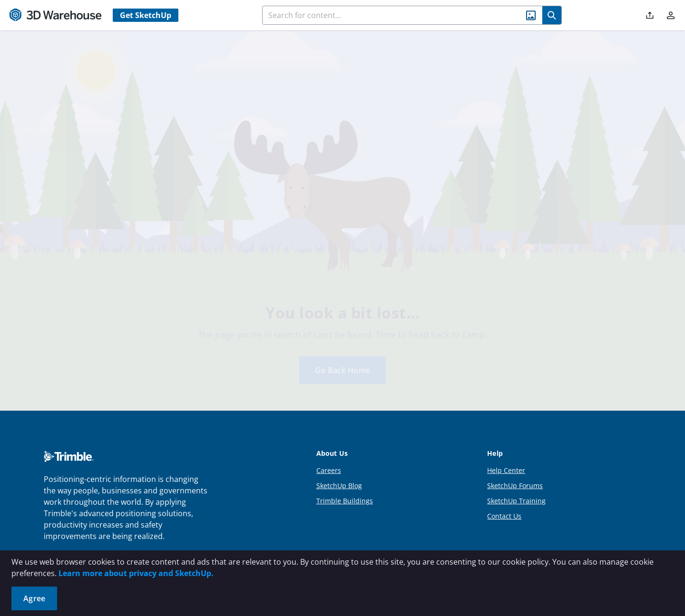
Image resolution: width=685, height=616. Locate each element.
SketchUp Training (516, 476)
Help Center (506, 446)
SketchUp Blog (339, 461)
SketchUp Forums (515, 461)
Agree (34, 598)
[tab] (83, 228)
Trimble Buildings (345, 476)
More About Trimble (80, 534)
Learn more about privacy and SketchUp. (136, 573)
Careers (329, 446)
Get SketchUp (146, 15)
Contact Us (504, 491)
